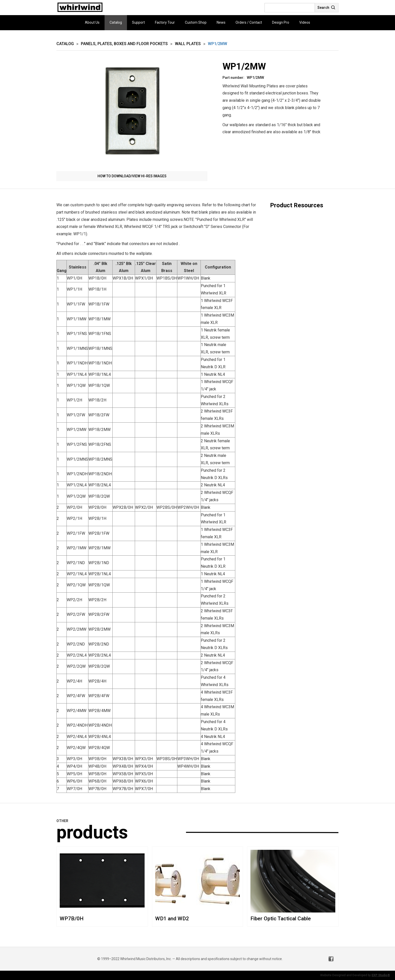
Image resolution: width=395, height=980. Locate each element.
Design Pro (281, 22)
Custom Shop (196, 22)
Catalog (116, 22)
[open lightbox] (132, 113)
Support (138, 22)
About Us (92, 22)
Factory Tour (165, 22)
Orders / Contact (249, 22)
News (221, 22)
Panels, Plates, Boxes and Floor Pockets (124, 44)
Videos (305, 22)
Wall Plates (188, 44)
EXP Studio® (381, 975)
